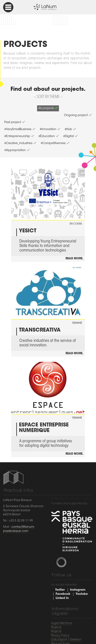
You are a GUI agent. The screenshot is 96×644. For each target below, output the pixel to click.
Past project (15, 122)
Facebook (63, 594)
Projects (56, 628)
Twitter (60, 590)
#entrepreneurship (19, 136)
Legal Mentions (62, 623)
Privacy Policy (60, 636)
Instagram (78, 590)
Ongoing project (78, 115)
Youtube (82, 594)
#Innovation (50, 129)
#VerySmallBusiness (20, 129)
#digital (70, 136)
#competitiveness (55, 143)
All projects (48, 108)
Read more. (74, 259)
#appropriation (17, 150)
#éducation (49, 136)
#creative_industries (20, 143)
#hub (70, 129)
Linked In (62, 598)
